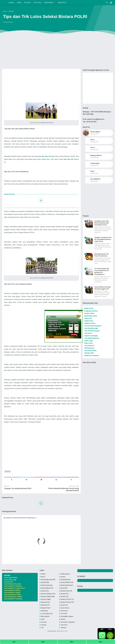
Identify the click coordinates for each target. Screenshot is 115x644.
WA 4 (101, 642)
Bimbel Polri (62, 3)
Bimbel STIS (65, 597)
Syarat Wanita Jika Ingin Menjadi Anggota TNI (103, 288)
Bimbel (63, 577)
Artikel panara (65, 574)
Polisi (43, 619)
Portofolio (27, 3)
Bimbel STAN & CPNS (48, 597)
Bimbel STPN (45, 602)
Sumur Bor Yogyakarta (68, 622)
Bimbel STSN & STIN (67, 602)
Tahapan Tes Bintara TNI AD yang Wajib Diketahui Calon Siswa (103, 239)
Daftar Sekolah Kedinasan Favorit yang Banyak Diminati (64, 489)
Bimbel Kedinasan (47, 585)
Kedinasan (45, 611)
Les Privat (64, 614)
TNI (42, 628)
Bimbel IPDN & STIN (67, 582)
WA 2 (43, 642)
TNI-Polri (8, 472)
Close (80, 312)
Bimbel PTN (65, 594)
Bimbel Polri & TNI (66, 591)
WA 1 (14, 642)
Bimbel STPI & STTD (67, 599)
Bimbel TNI (64, 605)
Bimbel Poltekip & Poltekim (48, 594)
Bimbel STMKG (46, 599)
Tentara (44, 625)
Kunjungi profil (94, 134)
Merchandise (45, 616)
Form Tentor (37, 3)
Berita (43, 577)
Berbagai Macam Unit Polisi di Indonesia (102, 255)
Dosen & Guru (65, 608)
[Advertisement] (57, 52)
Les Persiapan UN (47, 614)
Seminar (44, 622)
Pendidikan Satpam (67, 616)
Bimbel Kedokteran (67, 585)
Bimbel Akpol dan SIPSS (48, 580)
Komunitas (64, 611)
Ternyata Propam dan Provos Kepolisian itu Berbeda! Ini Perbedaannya (102, 271)
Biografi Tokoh (46, 608)
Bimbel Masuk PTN (47, 588)
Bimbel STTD (45, 605)
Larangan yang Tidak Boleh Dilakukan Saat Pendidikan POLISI (102, 223)
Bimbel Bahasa (66, 580)
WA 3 (72, 642)
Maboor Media (64, 631)
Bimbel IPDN (45, 582)
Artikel (19, 3)
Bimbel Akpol (49, 3)
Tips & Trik (64, 625)
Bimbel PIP (64, 588)
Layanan (11, 3)
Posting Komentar (8, 22)
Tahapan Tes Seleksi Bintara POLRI (18, 488)
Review (63, 619)
